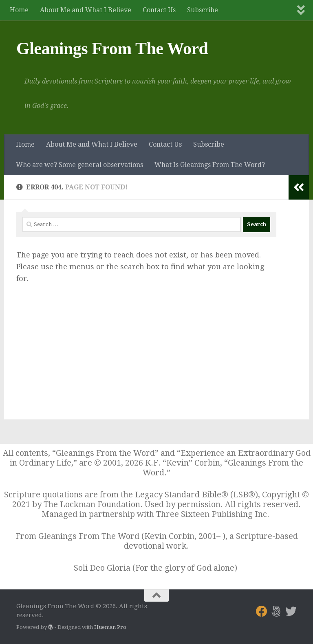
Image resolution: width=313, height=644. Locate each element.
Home (19, 10)
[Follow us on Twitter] (291, 611)
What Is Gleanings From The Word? (210, 165)
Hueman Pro (110, 627)
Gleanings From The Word (112, 48)
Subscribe (203, 10)
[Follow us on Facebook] (262, 611)
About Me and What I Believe (86, 10)
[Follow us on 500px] (276, 611)
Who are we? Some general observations (79, 165)
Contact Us (159, 10)
